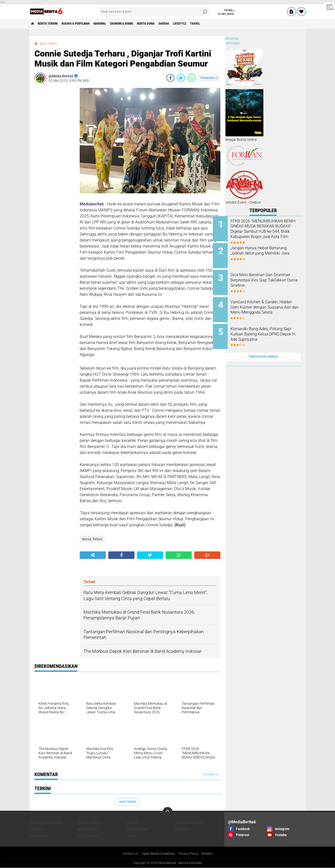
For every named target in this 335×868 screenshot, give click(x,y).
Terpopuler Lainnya (263, 347)
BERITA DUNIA (173, 24)
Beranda (232, 38)
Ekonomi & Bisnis (143, 24)
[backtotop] (168, 812)
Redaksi (210, 854)
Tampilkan (211, 774)
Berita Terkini (53, 24)
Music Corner (137, 829)
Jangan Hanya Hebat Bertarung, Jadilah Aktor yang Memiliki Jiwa (269, 252)
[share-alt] (93, 555)
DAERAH (195, 24)
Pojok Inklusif (90, 836)
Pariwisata (38, 836)
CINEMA (132, 823)
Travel (234, 24)
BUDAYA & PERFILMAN (86, 24)
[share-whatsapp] (192, 78)
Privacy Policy (190, 854)
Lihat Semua (127, 802)
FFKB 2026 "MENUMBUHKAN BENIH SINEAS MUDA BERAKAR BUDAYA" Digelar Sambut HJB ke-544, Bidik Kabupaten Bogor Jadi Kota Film (269, 234)
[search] (154, 12)
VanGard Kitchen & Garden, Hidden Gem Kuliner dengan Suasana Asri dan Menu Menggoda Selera (268, 305)
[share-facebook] (170, 78)
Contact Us (128, 854)
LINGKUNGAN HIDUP (189, 823)
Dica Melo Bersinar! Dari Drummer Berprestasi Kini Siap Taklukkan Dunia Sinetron (270, 277)
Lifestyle (215, 24)
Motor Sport (88, 829)
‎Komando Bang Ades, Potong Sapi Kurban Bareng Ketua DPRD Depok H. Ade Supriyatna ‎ (269, 330)
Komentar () (209, 78)
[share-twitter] (181, 78)
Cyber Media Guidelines (158, 854)
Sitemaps (233, 43)
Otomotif (182, 829)
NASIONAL (116, 24)
